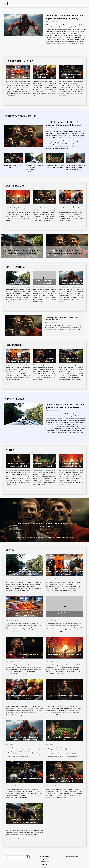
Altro (44, 867)
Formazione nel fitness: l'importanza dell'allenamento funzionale (71, 361)
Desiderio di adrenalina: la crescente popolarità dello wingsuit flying (76, 167)
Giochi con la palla (44, 856)
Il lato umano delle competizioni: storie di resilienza (18, 202)
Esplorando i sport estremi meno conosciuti (65, 613)
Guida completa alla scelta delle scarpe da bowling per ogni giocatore (18, 77)
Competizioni (45, 859)
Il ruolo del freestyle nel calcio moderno (25, 778)
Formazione (44, 864)
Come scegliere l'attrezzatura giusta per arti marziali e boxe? (71, 202)
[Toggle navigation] (5, 3)
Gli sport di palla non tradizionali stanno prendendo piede (44, 77)
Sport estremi (45, 862)
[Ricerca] (14, 857)
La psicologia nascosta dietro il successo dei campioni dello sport (44, 202)
